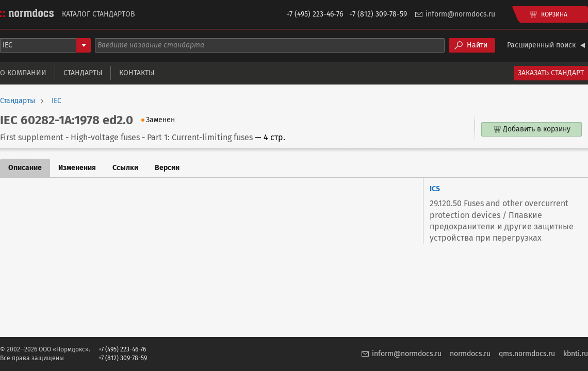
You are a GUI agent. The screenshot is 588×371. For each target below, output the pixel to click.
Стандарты (83, 73)
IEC (56, 101)
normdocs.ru (470, 354)
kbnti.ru (576, 354)
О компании (23, 73)
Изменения (77, 168)
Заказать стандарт (551, 73)
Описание (25, 168)
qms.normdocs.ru (527, 354)
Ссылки (125, 168)
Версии (167, 168)
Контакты (137, 73)
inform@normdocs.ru (460, 14)
